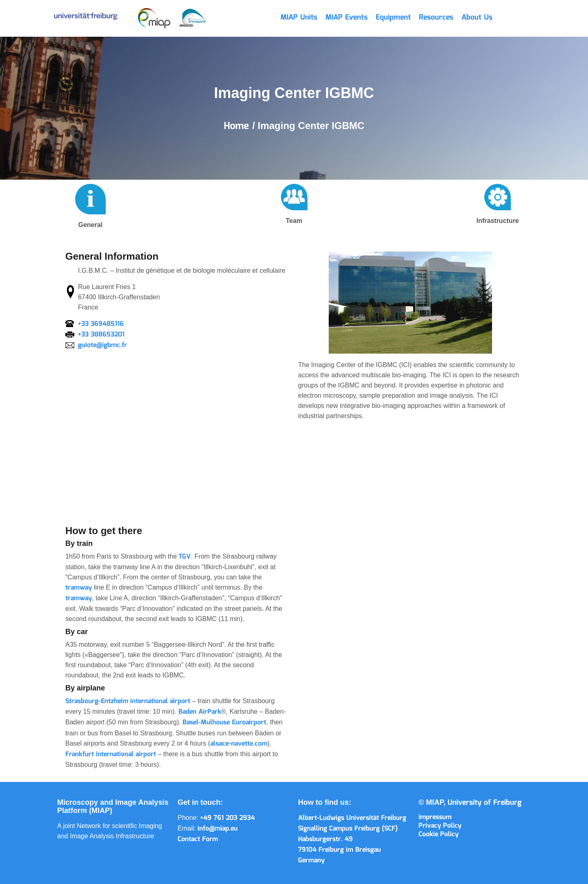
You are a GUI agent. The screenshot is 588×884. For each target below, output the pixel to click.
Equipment (393, 18)
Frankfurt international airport (111, 754)
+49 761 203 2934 (227, 818)
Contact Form (198, 839)
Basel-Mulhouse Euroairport (224, 723)
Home (238, 126)
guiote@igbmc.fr (102, 345)
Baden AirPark (200, 712)
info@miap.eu (218, 829)
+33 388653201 (101, 335)
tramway (80, 588)
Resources (436, 18)
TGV (185, 557)
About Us (477, 18)
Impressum (435, 817)
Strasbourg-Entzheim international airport (128, 701)
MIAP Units (299, 18)
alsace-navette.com (239, 744)
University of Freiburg (484, 803)
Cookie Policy (439, 834)
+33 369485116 (101, 324)
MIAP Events (346, 18)
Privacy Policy (440, 826)
